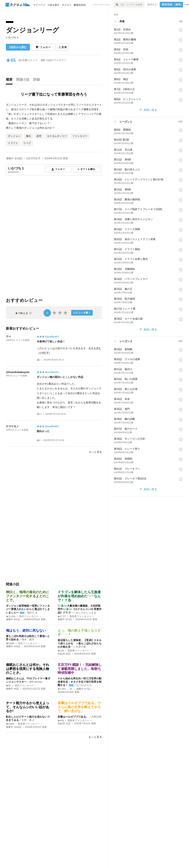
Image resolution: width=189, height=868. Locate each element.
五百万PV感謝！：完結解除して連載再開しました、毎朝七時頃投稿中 (80, 669)
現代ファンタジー (29, 616)
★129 (61, 651)
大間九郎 (96, 717)
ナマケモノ (12, 426)
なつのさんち (84, 685)
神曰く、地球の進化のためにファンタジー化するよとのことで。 (28, 596)
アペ (8, 337)
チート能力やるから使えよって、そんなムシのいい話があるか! (28, 707)
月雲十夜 (81, 647)
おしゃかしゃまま (86, 613)
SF (71, 689)
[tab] (10, 80)
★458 (61, 721)
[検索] (117, 5)
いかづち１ (12, 37)
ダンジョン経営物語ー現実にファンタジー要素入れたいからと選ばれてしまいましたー (28, 609)
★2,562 (62, 689)
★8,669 (10, 643)
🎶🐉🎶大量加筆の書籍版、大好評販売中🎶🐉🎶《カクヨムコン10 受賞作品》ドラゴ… (80, 609)
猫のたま (32, 613)
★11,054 (11, 616)
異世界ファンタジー (80, 616)
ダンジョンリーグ (32, 30)
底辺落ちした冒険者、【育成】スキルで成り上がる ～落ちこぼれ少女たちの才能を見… (80, 643)
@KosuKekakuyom (18, 372)
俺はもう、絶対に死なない (26, 631)
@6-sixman (36, 682)
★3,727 (62, 616)
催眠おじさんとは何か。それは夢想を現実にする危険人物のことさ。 (28, 669)
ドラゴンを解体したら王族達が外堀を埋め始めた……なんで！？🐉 (79, 596)
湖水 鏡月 (28, 639)
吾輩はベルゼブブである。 (73, 717)
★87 (8, 686)
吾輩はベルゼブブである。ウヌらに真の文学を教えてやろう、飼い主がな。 (79, 707)
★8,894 (10, 724)
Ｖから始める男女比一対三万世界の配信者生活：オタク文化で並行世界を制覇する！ (80, 682)
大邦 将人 (28, 720)
